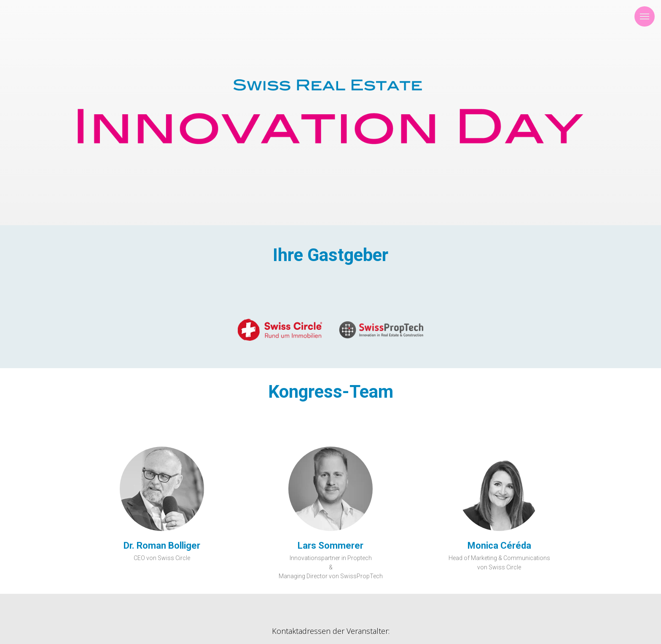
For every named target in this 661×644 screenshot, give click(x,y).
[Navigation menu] (645, 16)
